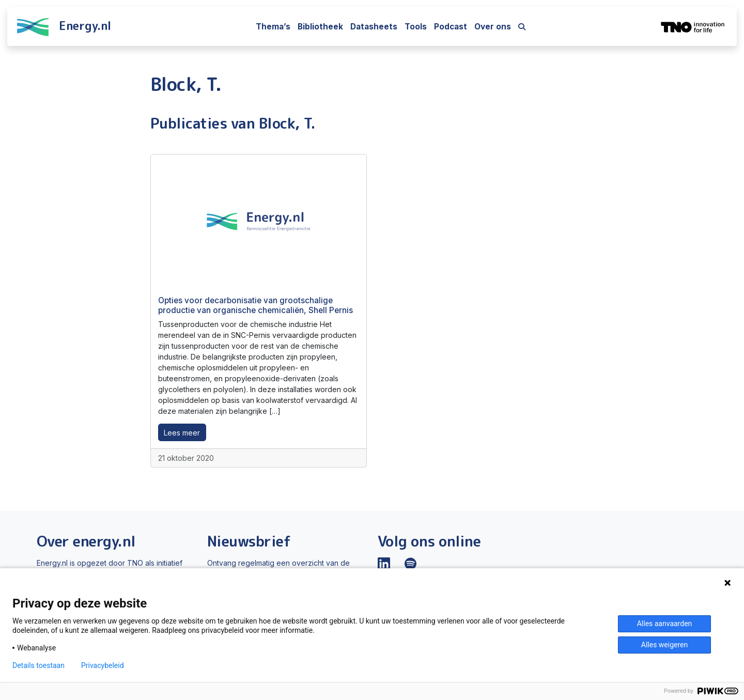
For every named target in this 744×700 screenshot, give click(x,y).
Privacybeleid (103, 665)
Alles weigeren (664, 645)
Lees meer (182, 433)
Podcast (451, 27)
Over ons (493, 27)
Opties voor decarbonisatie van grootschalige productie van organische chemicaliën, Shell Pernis (255, 305)
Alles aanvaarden (665, 624)
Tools (416, 27)
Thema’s (273, 27)
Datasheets (374, 27)
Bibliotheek (320, 27)
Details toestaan (38, 665)
